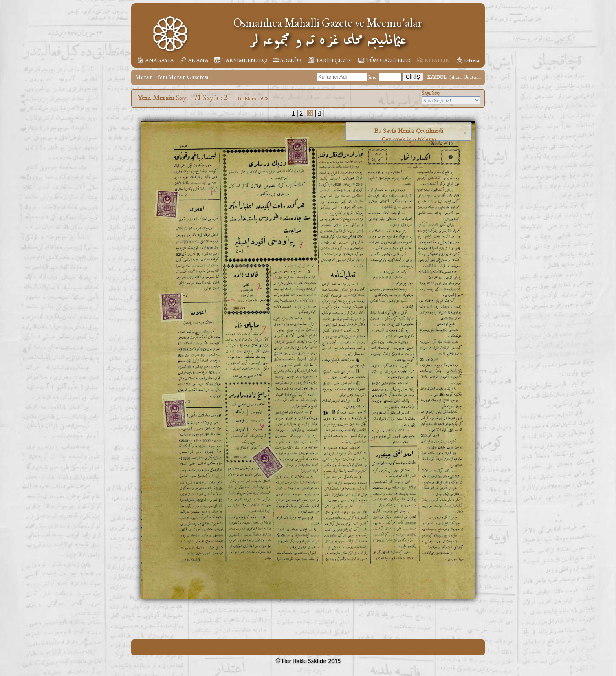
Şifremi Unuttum (465, 77)
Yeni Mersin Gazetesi (183, 77)
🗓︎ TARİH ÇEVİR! (330, 60)
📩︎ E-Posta (467, 60)
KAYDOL (437, 77)
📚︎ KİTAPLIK (433, 60)
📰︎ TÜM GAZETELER (384, 60)
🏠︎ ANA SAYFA (155, 60)
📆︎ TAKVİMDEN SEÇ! (241, 60)
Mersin (144, 77)
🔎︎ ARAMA (194, 60)
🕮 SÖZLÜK (287, 60)
